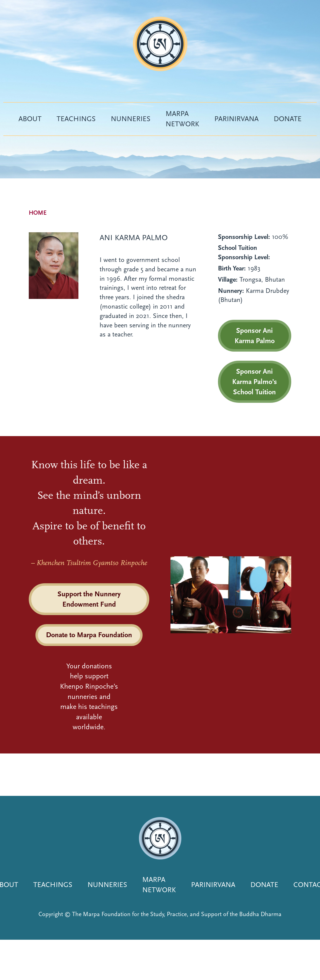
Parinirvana (236, 119)
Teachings (76, 119)
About (30, 119)
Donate (288, 119)
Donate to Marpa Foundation (89, 635)
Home (38, 213)
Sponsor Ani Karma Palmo (255, 336)
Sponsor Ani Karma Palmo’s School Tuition (255, 381)
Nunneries (131, 119)
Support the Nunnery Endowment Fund (89, 599)
